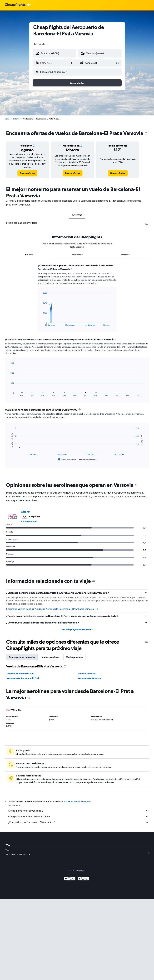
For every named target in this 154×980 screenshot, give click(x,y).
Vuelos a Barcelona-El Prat (20, 673)
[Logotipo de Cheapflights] (15, 5)
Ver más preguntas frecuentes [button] (77, 629)
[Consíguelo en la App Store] (84, 882)
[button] (53, 63)
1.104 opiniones (29, 521)
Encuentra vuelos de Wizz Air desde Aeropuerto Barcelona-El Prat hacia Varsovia (52, 609)
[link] (27, 173)
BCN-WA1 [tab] (77, 215)
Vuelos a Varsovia (87, 673)
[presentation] (146, 133)
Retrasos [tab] (125, 255)
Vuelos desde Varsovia (89, 678)
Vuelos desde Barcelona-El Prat (23, 678)
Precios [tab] (29, 255)
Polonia (16, 119)
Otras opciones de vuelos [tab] (22, 657)
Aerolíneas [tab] (77, 255)
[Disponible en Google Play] (70, 882)
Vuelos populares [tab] (50, 657)
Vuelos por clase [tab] (74, 657)
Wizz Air (25, 512)
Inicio (7, 119)
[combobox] (41, 44)
